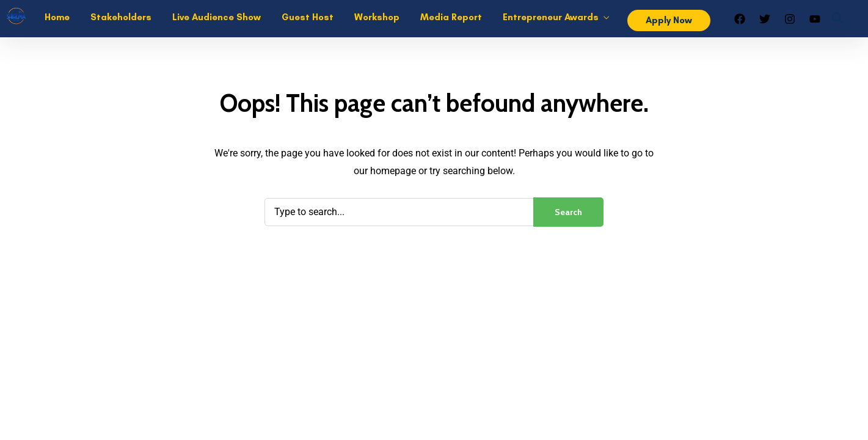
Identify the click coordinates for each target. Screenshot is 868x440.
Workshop (377, 17)
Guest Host (308, 17)
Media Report (451, 17)
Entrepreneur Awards (551, 17)
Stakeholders (121, 17)
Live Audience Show (217, 17)
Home (57, 17)
